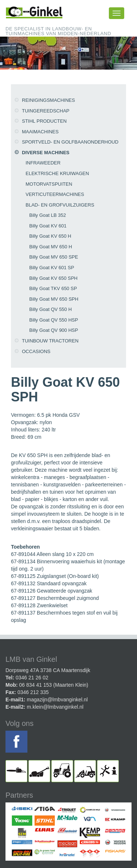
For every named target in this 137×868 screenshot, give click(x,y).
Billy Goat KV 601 (48, 226)
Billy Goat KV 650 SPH (53, 278)
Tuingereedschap (46, 111)
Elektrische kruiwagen (57, 173)
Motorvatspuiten (49, 184)
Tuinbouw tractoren (50, 341)
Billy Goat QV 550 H (50, 309)
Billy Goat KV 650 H (50, 236)
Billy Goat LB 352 (47, 215)
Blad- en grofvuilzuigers (60, 205)
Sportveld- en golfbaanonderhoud (70, 142)
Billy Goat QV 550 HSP (54, 320)
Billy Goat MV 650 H (51, 247)
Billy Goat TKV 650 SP (53, 288)
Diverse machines (46, 153)
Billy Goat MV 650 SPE (54, 257)
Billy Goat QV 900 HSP (54, 330)
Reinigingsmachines (48, 100)
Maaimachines (40, 132)
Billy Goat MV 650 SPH (54, 299)
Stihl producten (44, 121)
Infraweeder (43, 163)
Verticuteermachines (55, 194)
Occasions (36, 351)
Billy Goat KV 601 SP (52, 268)
